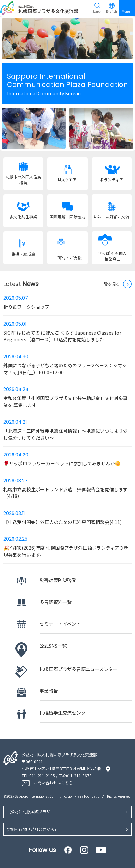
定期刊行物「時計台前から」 (33, 829)
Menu (126, 8)
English (111, 11)
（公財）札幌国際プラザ (29, 812)
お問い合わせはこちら (53, 783)
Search (97, 11)
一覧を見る (110, 284)
